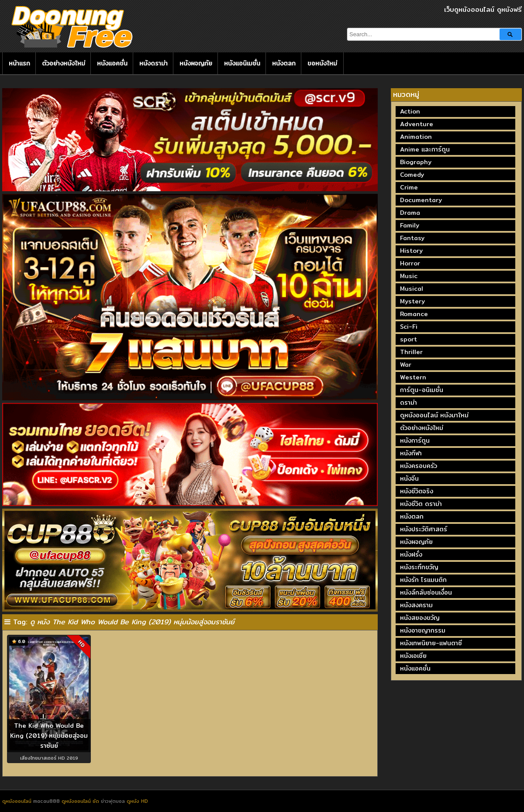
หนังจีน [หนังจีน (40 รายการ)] (409, 478)
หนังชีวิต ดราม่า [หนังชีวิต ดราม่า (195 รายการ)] (421, 504)
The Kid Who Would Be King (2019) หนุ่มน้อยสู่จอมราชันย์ (49, 735)
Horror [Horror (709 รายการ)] (410, 263)
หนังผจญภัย (196, 63)
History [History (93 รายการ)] (411, 251)
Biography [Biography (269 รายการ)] (416, 162)
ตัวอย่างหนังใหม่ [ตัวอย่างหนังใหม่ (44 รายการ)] (422, 428)
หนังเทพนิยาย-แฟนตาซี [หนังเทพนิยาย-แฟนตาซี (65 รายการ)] (431, 643)
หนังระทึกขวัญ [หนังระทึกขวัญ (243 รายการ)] (419, 567)
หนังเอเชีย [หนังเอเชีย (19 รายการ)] (413, 656)
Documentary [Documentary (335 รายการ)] (421, 200)
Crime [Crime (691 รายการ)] (409, 187)
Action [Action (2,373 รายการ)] (410, 111)
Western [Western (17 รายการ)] (413, 377)
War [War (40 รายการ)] (406, 365)
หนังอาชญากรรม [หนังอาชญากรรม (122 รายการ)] (423, 630)
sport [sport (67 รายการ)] (409, 339)
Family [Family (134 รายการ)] (410, 225)
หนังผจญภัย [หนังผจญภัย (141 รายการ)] (416, 542)
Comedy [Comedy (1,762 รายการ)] (412, 175)
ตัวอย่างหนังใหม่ (64, 63)
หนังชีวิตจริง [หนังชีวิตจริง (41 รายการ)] (417, 491)
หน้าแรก (19, 63)
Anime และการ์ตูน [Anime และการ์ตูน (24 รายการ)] (425, 149)
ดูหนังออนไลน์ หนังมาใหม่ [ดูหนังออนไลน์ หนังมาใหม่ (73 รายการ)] (434, 415)
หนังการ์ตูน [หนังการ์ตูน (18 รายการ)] (415, 440)
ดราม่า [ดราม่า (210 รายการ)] (409, 403)
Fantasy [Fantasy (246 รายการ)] (412, 238)
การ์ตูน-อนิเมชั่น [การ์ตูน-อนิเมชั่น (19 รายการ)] (422, 390)
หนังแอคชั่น (112, 63)
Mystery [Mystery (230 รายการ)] (412, 301)
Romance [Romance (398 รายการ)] (414, 314)
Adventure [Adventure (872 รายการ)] (417, 124)
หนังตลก (284, 63)
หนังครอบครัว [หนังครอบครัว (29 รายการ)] (419, 466)
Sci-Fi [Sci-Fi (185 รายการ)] (409, 327)
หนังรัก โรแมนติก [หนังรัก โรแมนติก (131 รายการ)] (423, 580)
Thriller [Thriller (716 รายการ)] (411, 352)
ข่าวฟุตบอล (114, 801)
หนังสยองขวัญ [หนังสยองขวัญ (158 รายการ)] (420, 618)
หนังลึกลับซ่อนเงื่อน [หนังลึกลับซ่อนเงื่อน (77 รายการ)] (426, 592)
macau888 (47, 801)
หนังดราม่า (153, 63)
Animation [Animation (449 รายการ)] (416, 137)
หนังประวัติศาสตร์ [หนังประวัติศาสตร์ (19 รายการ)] (424, 529)
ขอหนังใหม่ (322, 63)
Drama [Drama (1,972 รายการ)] (410, 213)
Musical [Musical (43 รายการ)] (412, 289)
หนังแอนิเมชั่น (242, 63)
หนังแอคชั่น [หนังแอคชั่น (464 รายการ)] (415, 668)
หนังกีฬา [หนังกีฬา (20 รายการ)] (411, 453)
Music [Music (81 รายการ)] (409, 276)
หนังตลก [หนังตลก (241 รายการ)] (412, 516)
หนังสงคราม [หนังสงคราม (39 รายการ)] (416, 605)
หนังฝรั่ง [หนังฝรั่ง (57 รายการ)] (411, 554)
